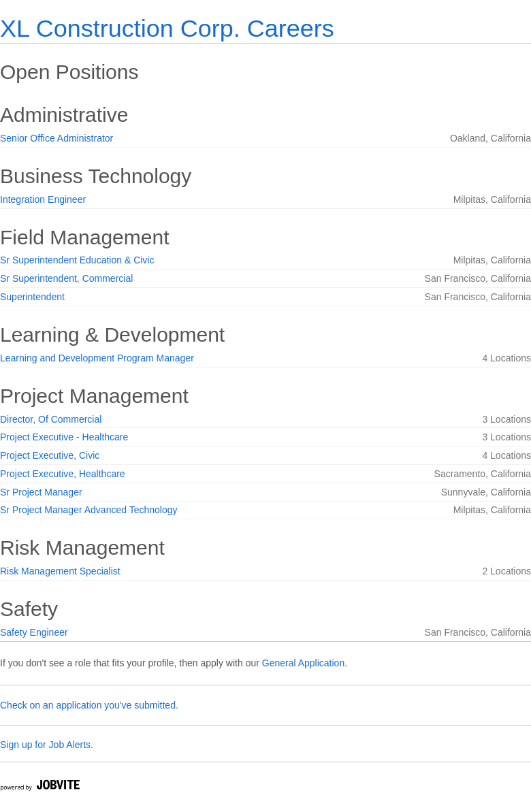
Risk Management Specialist (60, 571)
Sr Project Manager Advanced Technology (88, 510)
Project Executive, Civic (50, 455)
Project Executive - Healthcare (64, 437)
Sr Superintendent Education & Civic (77, 260)
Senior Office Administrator (57, 138)
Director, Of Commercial (51, 419)
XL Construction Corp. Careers (167, 28)
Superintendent (32, 297)
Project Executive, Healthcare (63, 474)
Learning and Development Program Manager (97, 358)
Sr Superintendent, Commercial (66, 278)
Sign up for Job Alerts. (47, 745)
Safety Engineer (34, 632)
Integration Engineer (43, 199)
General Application (303, 663)
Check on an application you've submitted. (89, 705)
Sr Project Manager (41, 492)
